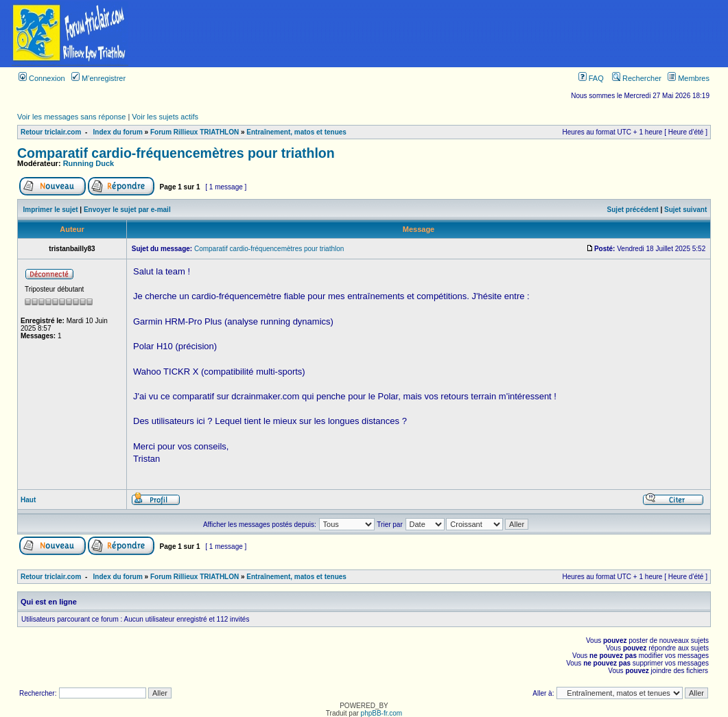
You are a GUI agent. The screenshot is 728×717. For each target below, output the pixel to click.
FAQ (591, 78)
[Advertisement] (434, 34)
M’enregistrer (98, 78)
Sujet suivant (685, 210)
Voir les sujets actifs (165, 117)
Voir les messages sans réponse (71, 117)
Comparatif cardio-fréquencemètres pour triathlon (176, 153)
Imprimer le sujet (51, 210)
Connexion (42, 78)
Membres (689, 78)
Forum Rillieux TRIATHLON (195, 132)
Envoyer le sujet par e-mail (127, 210)
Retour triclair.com (51, 132)
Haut (28, 500)
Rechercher (637, 78)
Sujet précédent (633, 210)
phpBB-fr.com (382, 713)
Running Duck (89, 163)
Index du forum (118, 132)
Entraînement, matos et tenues (296, 132)
